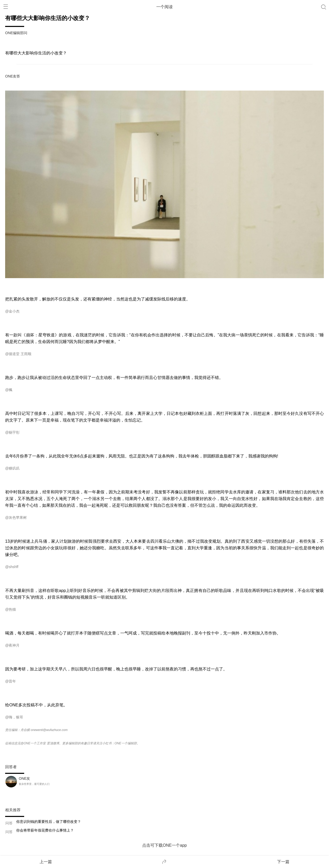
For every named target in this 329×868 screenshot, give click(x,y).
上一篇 (46, 862)
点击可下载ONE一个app (164, 845)
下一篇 (283, 862)
